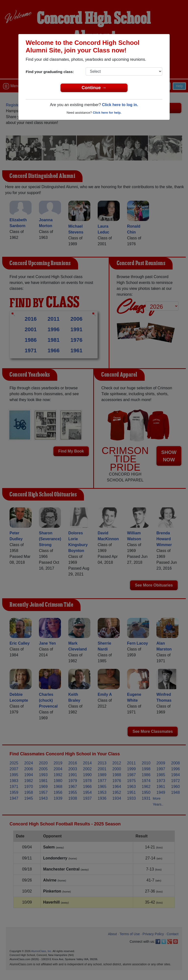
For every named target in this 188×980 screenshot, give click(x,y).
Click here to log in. (120, 105)
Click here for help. (107, 113)
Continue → (94, 88)
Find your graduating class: (50, 72)
